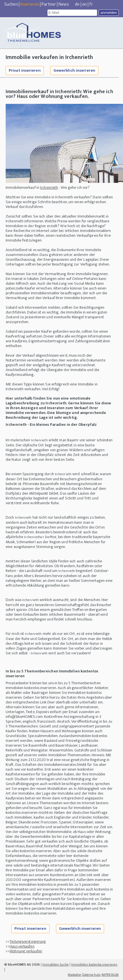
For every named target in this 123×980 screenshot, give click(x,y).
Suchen (11, 4)
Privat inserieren (25, 70)
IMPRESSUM (110, 975)
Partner (49, 4)
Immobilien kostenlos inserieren (94, 964)
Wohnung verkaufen (26, 951)
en (85, 4)
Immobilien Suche (56, 964)
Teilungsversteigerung (28, 941)
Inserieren (30, 4)
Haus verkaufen (22, 946)
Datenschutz (91, 975)
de (77, 4)
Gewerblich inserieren (74, 70)
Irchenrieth (49, 188)
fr (91, 4)
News (64, 4)
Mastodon (75, 975)
